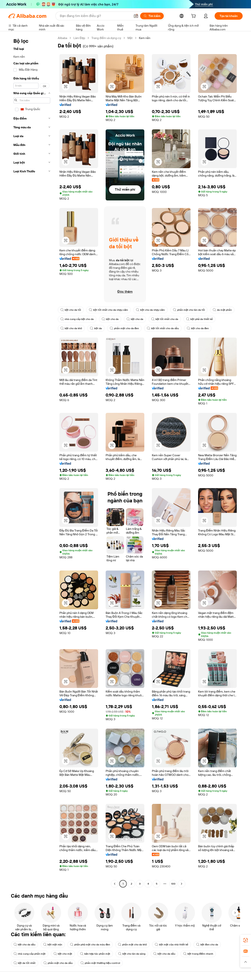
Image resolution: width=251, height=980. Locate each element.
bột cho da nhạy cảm (150, 310)
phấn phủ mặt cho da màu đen (90, 945)
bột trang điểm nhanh (198, 954)
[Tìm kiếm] (152, 16)
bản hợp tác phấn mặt (95, 954)
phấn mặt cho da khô (132, 945)
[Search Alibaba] (95, 16)
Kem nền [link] (145, 38)
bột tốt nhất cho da (165, 319)
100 (173, 884)
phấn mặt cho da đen (124, 328)
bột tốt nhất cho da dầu (163, 328)
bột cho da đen (198, 328)
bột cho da (110, 319)
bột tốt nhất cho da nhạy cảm (108, 310)
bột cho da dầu (24, 945)
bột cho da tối (71, 310)
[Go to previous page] (115, 884)
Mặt (130, 38)
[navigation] (32, 461)
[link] (246, 940)
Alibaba (62, 38)
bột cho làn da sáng (132, 954)
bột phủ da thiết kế (199, 319)
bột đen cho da (207, 945)
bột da (96, 328)
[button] (136, 16)
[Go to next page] (182, 884)
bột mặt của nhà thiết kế (172, 945)
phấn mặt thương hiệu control (100, 963)
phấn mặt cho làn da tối (189, 310)
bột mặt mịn (53, 945)
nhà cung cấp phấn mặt (30, 954)
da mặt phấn (222, 310)
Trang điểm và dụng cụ (106, 38)
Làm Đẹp (79, 38)
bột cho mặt (63, 954)
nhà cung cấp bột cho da (77, 319)
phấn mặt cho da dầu (58, 963)
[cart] (194, 17)
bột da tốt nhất (25, 963)
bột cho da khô (71, 328)
